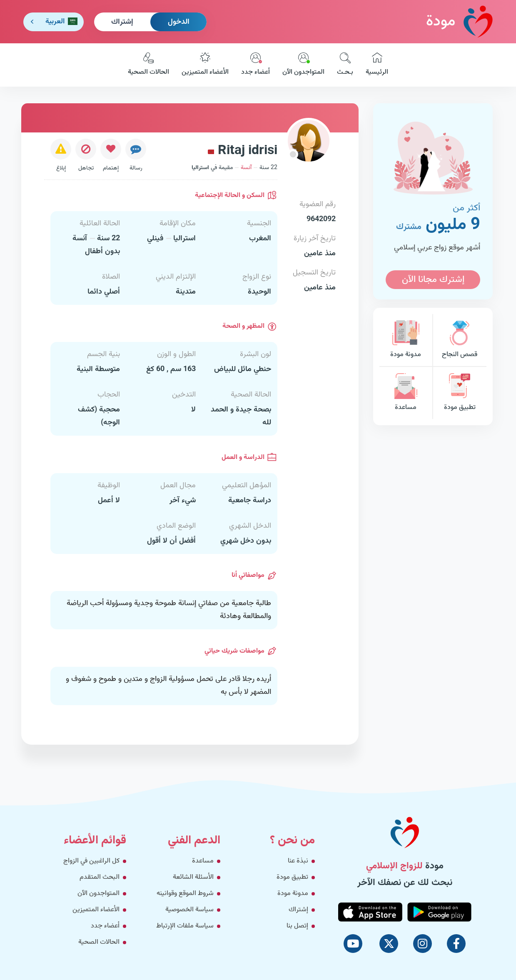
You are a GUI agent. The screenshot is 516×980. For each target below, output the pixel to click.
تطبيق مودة (460, 393)
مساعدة (406, 393)
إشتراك (122, 22)
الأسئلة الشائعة (193, 877)
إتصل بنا (297, 926)
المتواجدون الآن (303, 65)
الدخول (179, 22)
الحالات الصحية (148, 65)
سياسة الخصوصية (189, 910)
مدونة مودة (406, 340)
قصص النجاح (460, 340)
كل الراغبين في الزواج (91, 861)
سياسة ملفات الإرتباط (185, 926)
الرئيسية (377, 65)
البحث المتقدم (100, 877)
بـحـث (345, 65)
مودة (459, 21)
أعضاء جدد (256, 65)
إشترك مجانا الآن (433, 280)
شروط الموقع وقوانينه (185, 894)
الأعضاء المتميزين (205, 65)
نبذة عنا (298, 861)
